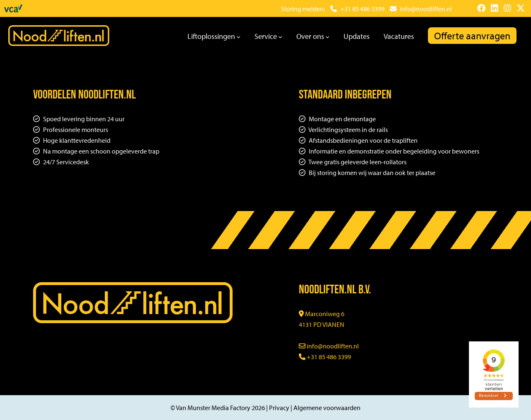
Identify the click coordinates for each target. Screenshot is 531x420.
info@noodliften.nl (329, 346)
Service (268, 36)
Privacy (279, 408)
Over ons (313, 36)
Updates (357, 36)
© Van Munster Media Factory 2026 (218, 408)
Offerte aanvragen (472, 36)
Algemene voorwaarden (327, 408)
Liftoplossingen (214, 36)
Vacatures (399, 36)
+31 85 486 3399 (325, 357)
